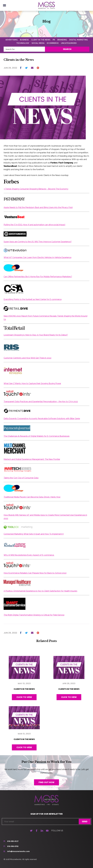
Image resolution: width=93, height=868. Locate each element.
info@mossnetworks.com (18, 851)
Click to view (24, 697)
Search (67, 49)
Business (24, 40)
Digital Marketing (78, 40)
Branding (62, 40)
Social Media (38, 43)
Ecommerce (53, 43)
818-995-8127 (13, 841)
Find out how (46, 782)
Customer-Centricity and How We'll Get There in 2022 (27, 358)
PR (54, 40)
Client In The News (41, 40)
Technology (23, 43)
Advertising (12, 40)
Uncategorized (69, 43)
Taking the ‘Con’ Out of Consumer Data (21, 478)
